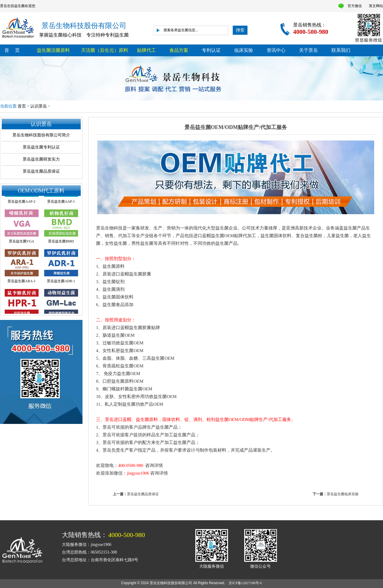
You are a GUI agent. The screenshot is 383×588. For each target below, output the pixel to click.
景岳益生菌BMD (61, 242)
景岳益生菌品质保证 (41, 171)
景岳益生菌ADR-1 (61, 282)
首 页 (12, 50)
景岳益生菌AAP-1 (61, 202)
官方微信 (355, 6)
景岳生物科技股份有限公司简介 (41, 135)
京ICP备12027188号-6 (247, 583)
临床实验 (244, 50)
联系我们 (341, 50)
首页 (22, 106)
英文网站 (376, 6)
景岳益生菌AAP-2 (22, 202)
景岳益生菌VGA (22, 242)
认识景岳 (39, 106)
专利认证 (211, 50)
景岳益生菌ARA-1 (21, 282)
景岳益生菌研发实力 (41, 159)
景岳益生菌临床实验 (343, 494)
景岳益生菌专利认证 (41, 147)
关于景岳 (308, 50)
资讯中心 (276, 50)
